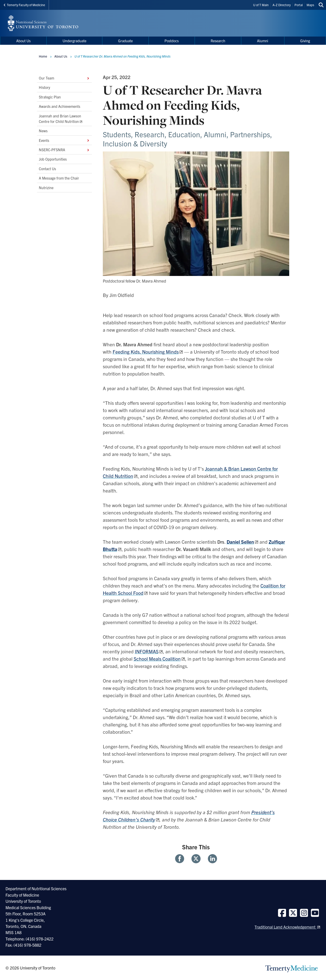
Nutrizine (46, 188)
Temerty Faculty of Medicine (24, 5)
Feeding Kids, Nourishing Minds (146, 352)
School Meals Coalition (157, 659)
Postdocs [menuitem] (172, 41)
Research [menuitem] (218, 41)
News (43, 131)
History (44, 87)
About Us (61, 56)
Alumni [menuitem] (263, 41)
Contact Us (47, 169)
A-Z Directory (282, 5)
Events (64, 140)
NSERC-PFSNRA (64, 150)
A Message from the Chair (59, 178)
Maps (310, 5)
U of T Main (261, 5)
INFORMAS (147, 651)
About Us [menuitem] (23, 41)
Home (43, 56)
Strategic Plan (50, 97)
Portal (299, 5)
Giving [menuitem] (305, 41)
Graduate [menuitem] (125, 41)
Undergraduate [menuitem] (74, 41)
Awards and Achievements (60, 106)
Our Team (64, 78)
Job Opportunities (53, 159)
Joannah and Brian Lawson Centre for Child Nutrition (60, 119)
